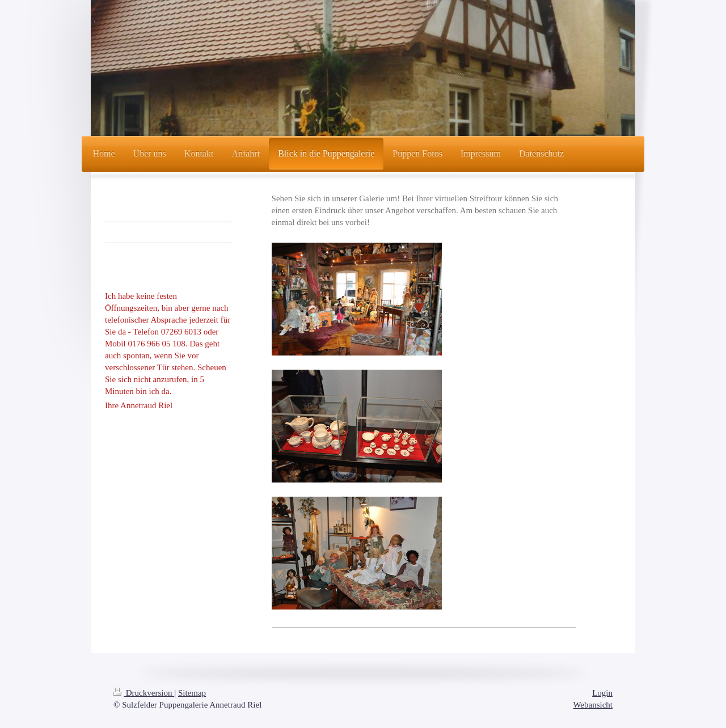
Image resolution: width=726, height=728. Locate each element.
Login (602, 693)
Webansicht (593, 705)
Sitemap (192, 693)
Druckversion (144, 693)
